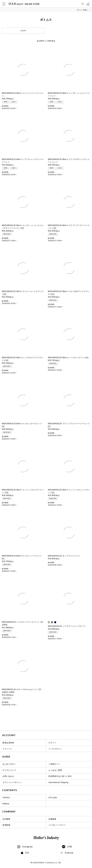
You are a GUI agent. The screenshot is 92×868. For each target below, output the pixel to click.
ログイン (52, 743)
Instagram (25, 847)
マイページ (7, 749)
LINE (67, 847)
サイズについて (9, 770)
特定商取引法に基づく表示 (60, 776)
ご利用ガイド (54, 764)
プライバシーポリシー (12, 782)
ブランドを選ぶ (82, 10)
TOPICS (6, 798)
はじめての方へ (9, 764)
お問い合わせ (8, 776)
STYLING (53, 798)
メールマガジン (55, 749)
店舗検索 (52, 819)
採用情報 (6, 825)
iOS (25, 853)
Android (67, 853)
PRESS (6, 804)
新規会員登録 (8, 743)
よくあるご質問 (55, 770)
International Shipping (58, 782)
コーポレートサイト (57, 825)
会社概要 (6, 819)
